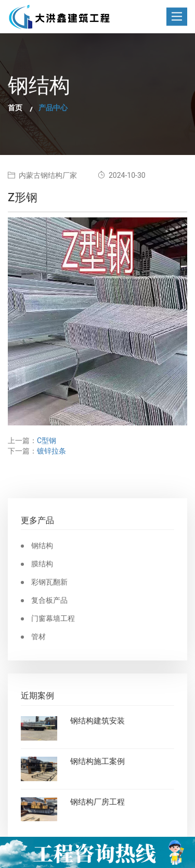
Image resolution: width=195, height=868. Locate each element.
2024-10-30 (122, 176)
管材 (38, 637)
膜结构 (42, 564)
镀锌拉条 (51, 451)
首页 (15, 108)
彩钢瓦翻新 (49, 582)
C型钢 (47, 441)
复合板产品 (49, 601)
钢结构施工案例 (97, 762)
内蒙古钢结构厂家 (42, 176)
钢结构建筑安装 (97, 721)
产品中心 (53, 108)
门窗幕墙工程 (53, 619)
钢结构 (42, 546)
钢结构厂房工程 (97, 802)
